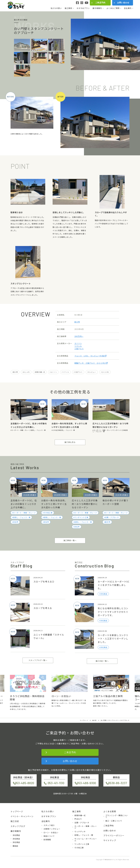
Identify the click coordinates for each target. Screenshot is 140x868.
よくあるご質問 (113, 8)
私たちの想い (56, 8)
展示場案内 (97, 8)
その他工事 (56, 430)
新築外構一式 (40, 372)
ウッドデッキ (80, 832)
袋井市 (108, 522)
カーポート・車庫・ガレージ (21, 430)
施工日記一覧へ (102, 661)
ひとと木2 (105, 372)
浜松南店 (16, 842)
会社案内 (128, 8)
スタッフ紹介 (49, 825)
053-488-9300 (86, 783)
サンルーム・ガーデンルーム (86, 840)
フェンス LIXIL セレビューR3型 (90, 356)
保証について (49, 836)
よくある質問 (110, 811)
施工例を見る (70, 442)
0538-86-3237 (118, 783)
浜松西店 (16, 835)
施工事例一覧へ (70, 540)
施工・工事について (114, 821)
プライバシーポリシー (114, 835)
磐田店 (15, 846)
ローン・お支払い (51, 832)
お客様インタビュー (52, 829)
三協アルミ (79, 349)
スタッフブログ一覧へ (38, 660)
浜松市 (16, 522)
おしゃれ (27, 372)
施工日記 (15, 821)
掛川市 (77, 322)
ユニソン (78, 343)
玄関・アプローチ (112, 517)
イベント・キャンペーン (22, 816)
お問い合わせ (123, 3)
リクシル (78, 346)
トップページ (17, 811)
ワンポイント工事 (119, 430)
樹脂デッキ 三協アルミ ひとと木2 (91, 363)
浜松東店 (16, 839)
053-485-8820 (25, 783)
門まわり (78, 819)
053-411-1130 (56, 783)
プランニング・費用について (117, 816)
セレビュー (92, 372)
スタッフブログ (18, 826)
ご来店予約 (100, 3)
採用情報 (47, 840)
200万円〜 (79, 336)
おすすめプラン (83, 8)
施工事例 (68, 8)
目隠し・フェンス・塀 (38, 430)
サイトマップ (110, 840)
